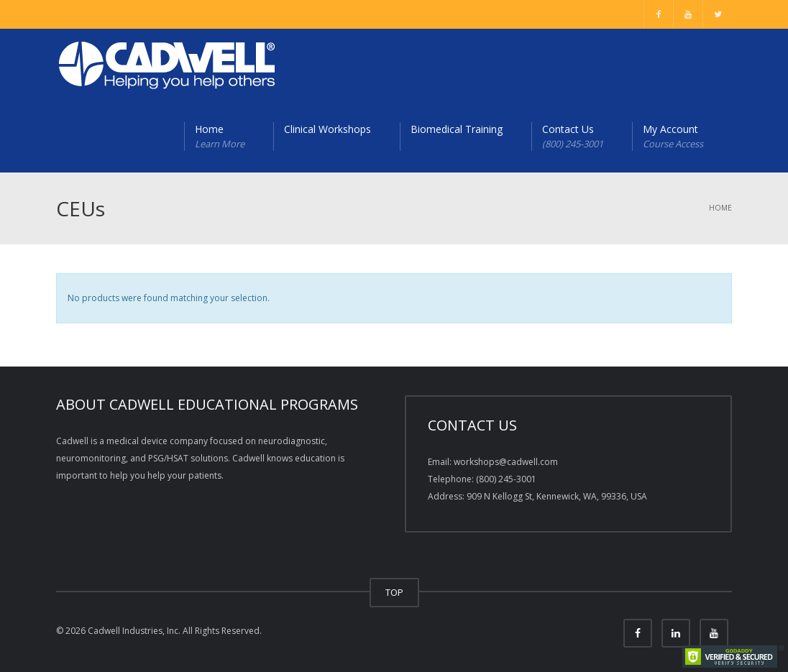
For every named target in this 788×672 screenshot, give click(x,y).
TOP (394, 592)
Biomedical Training (457, 129)
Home (220, 137)
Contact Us (573, 137)
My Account (673, 137)
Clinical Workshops (327, 129)
